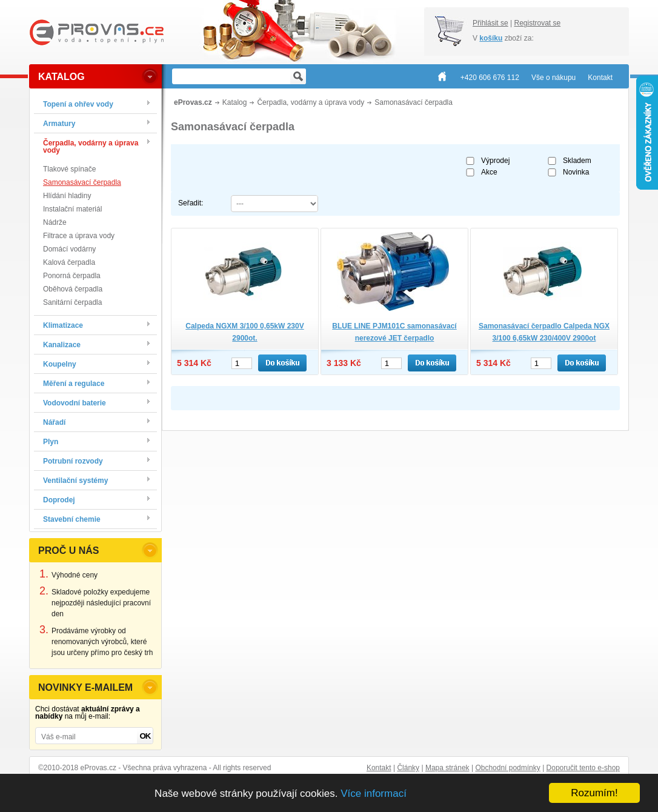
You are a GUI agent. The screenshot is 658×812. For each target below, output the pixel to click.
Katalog (235, 102)
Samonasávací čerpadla (82, 182)
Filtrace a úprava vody (79, 236)
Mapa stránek (447, 768)
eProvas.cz (193, 102)
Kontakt (379, 768)
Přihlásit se (490, 23)
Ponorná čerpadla (72, 276)
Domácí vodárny (69, 249)
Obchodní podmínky (507, 768)
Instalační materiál (72, 209)
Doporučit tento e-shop (583, 768)
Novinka (576, 172)
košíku (491, 38)
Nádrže (55, 222)
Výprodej (495, 161)
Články (408, 768)
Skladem (577, 161)
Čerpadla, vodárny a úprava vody (311, 102)
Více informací (374, 794)
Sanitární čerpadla (72, 302)
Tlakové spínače (69, 169)
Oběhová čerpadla (73, 289)
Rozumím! (594, 793)
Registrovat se (537, 23)
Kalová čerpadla (69, 262)
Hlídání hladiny (67, 196)
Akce (489, 172)
